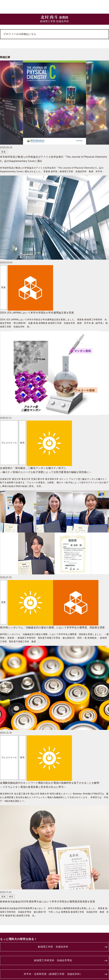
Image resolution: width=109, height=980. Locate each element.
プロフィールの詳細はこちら (20, 34)
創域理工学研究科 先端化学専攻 (53, 960)
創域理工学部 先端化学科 (53, 947)
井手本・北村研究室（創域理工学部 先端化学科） (53, 974)
